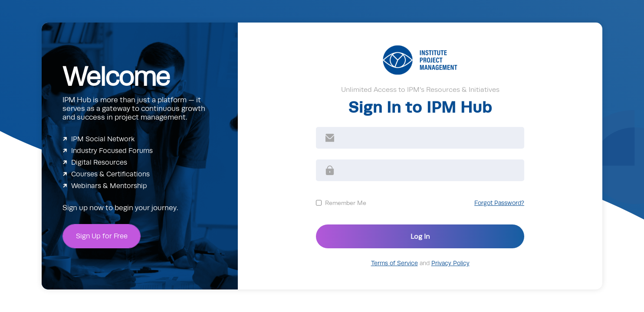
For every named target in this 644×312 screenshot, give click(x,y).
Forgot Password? (499, 203)
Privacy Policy (450, 263)
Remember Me (346, 203)
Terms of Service (394, 263)
